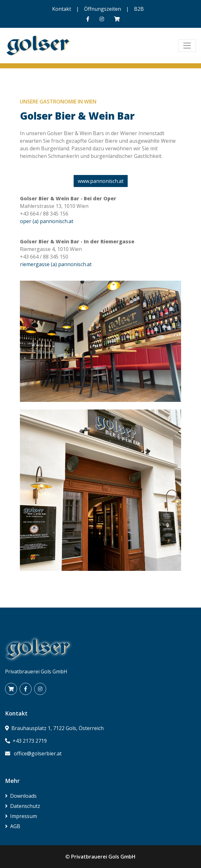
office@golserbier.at (38, 753)
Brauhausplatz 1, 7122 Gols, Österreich (58, 728)
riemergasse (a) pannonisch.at (56, 264)
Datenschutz (23, 806)
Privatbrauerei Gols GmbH (103, 857)
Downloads (21, 796)
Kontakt (62, 9)
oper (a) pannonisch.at (47, 221)
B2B (139, 9)
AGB (13, 826)
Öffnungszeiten (103, 9)
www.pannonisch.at (101, 181)
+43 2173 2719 (30, 741)
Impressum (21, 816)
